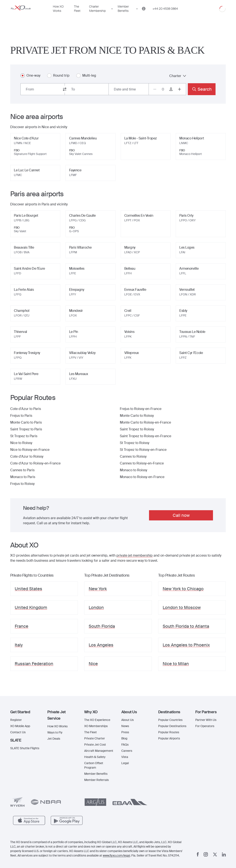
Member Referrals (96, 780)
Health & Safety (95, 757)
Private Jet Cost (95, 745)
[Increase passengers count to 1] (180, 89)
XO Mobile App (20, 726)
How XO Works (58, 14)
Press (125, 732)
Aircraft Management (99, 751)
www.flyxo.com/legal (116, 855)
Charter (178, 76)
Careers (127, 751)
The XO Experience (97, 720)
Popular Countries (170, 720)
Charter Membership (97, 14)
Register (16, 720)
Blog (124, 738)
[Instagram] (206, 854)
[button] (26, 712)
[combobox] (43, 89)
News (125, 726)
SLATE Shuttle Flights (25, 748)
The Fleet (77, 14)
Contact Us (18, 732)
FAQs (125, 745)
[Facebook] (198, 854)
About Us (127, 720)
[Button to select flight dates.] (129, 89)
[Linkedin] (224, 854)
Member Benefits (123, 14)
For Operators (205, 726)
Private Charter (95, 738)
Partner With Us (206, 720)
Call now (181, 515)
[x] (215, 854)
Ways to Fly (55, 732)
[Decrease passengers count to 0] (155, 89)
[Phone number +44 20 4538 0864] (165, 14)
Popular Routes (169, 732)
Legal (125, 763)
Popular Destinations (172, 726)
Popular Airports (169, 738)
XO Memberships (96, 726)
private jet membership (135, 555)
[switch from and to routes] (65, 89)
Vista (125, 757)
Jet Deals (54, 739)
